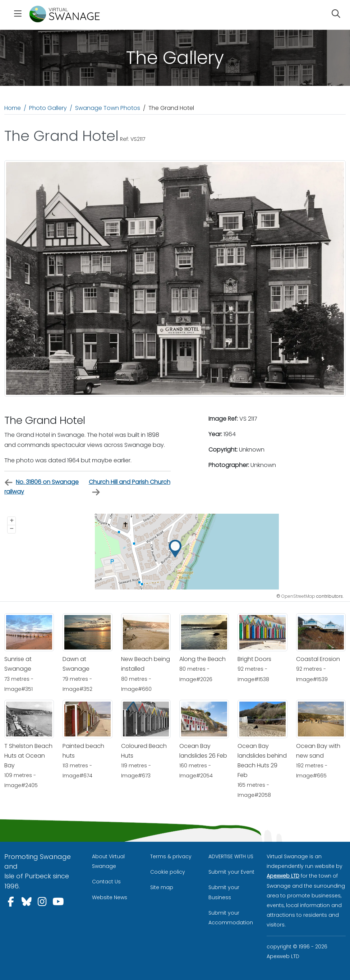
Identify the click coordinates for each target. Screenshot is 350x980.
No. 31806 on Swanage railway (42, 487)
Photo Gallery (48, 108)
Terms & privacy (171, 856)
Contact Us (106, 882)
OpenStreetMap (298, 596)
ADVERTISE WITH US (231, 856)
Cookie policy (168, 872)
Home (13, 108)
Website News (110, 897)
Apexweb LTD (283, 876)
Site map (162, 887)
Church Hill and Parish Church (130, 487)
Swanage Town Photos (108, 108)
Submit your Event (231, 872)
